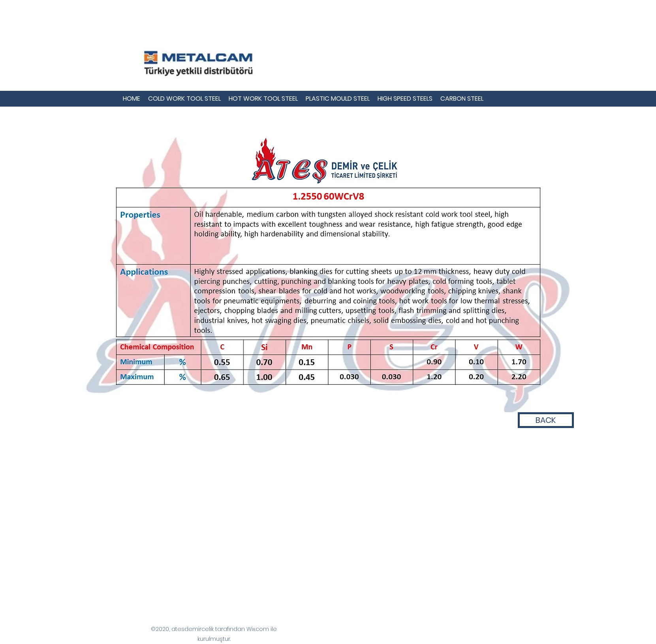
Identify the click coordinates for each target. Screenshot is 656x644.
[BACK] (546, 420)
